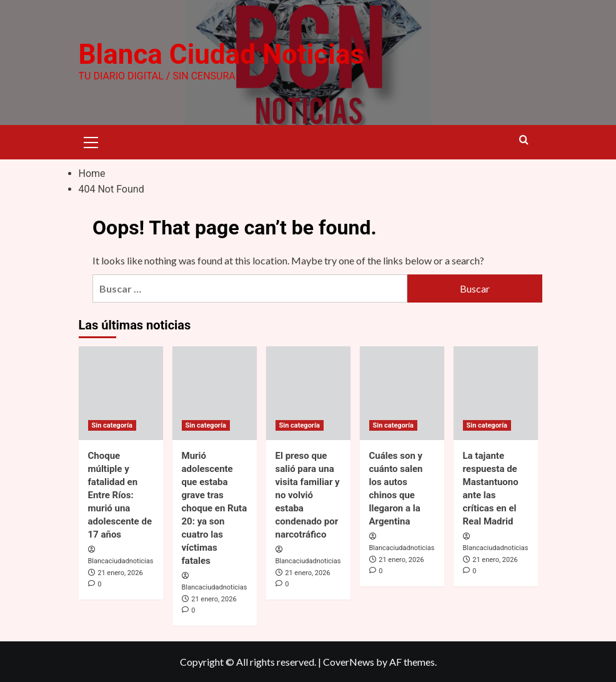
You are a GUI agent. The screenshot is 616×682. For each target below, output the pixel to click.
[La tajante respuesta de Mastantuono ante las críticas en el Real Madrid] (496, 393)
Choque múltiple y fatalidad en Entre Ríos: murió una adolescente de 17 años (120, 495)
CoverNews (349, 662)
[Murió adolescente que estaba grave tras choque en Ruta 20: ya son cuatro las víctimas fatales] (215, 393)
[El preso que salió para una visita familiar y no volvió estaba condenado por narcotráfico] (308, 393)
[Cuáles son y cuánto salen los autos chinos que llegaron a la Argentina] (402, 393)
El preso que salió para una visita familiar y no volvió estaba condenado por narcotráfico (308, 495)
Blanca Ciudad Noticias (222, 54)
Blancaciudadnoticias (121, 561)
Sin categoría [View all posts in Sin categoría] (112, 425)
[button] (91, 141)
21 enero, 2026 (120, 573)
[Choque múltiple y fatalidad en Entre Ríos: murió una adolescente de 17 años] (121, 393)
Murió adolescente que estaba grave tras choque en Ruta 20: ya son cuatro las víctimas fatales (215, 508)
